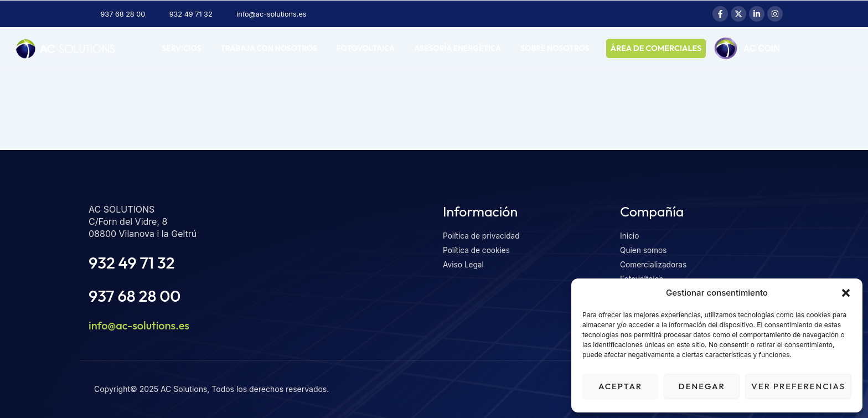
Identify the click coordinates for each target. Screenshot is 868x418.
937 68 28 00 (138, 295)
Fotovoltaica (366, 48)
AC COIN (771, 49)
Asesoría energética (458, 48)
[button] (846, 293)
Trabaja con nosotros (268, 48)
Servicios (181, 48)
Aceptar (620, 386)
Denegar (702, 386)
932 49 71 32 (134, 262)
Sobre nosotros (555, 48)
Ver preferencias (798, 386)
